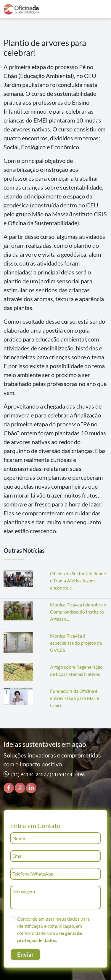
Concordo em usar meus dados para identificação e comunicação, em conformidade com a (53, 929)
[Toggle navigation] (100, 9)
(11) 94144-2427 (29, 774)
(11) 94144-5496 (67, 774)
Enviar (25, 954)
